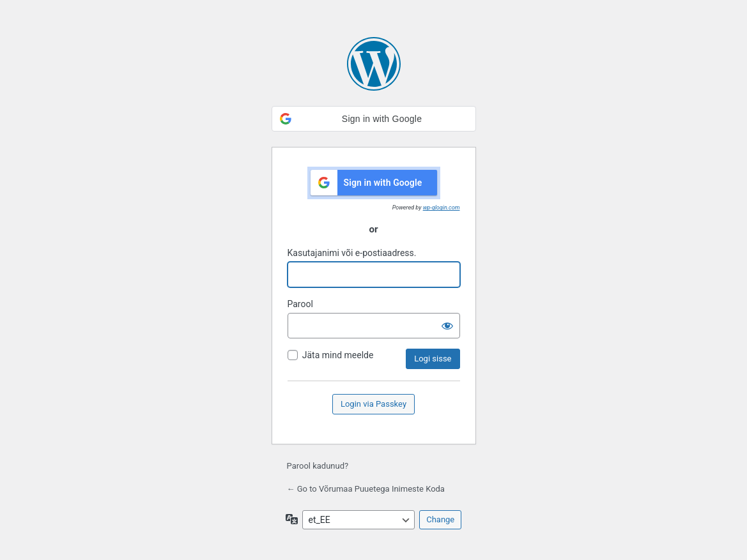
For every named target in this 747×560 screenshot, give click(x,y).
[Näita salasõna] (447, 326)
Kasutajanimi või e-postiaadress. (352, 253)
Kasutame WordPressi (374, 64)
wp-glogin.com (442, 208)
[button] (374, 119)
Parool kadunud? (318, 466)
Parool (300, 304)
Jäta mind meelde (338, 355)
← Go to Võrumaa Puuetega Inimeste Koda (366, 489)
